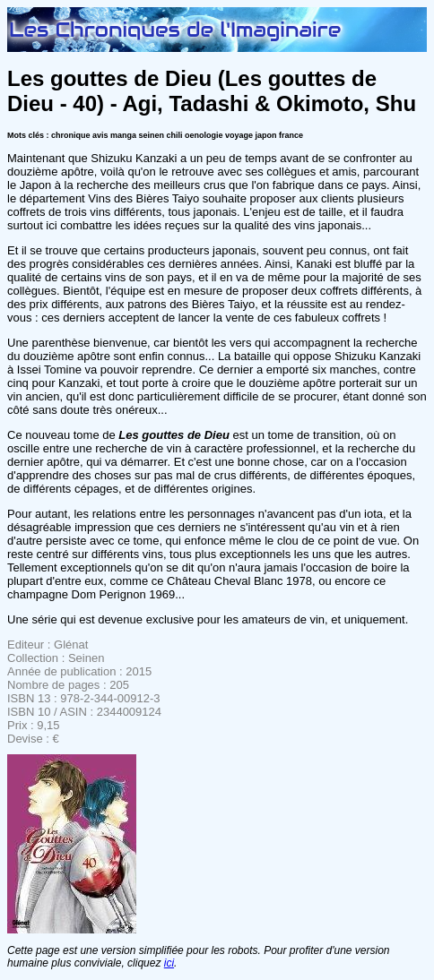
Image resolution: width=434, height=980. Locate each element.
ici (169, 963)
